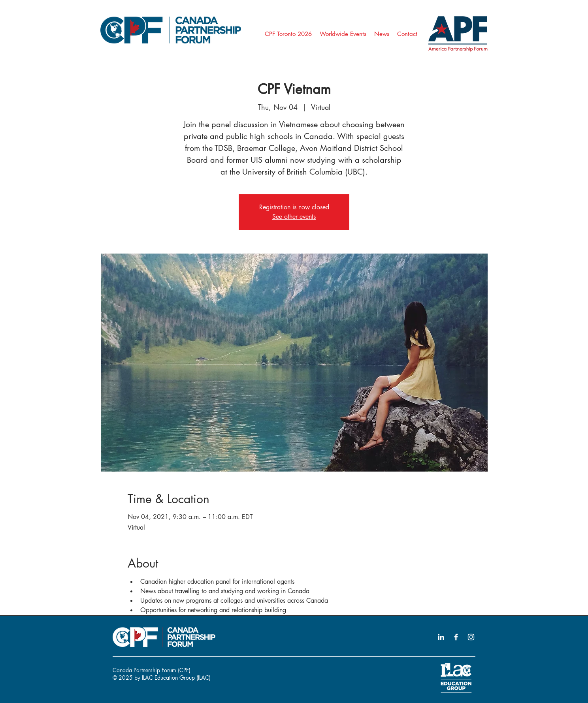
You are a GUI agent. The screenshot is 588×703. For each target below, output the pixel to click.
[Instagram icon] (471, 637)
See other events (294, 217)
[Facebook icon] (456, 637)
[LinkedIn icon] (441, 637)
